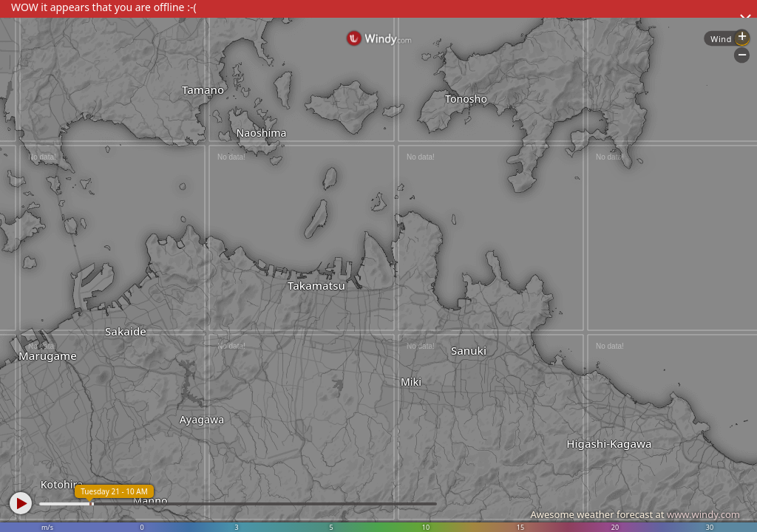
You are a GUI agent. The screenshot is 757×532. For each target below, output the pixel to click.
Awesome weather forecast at (635, 514)
